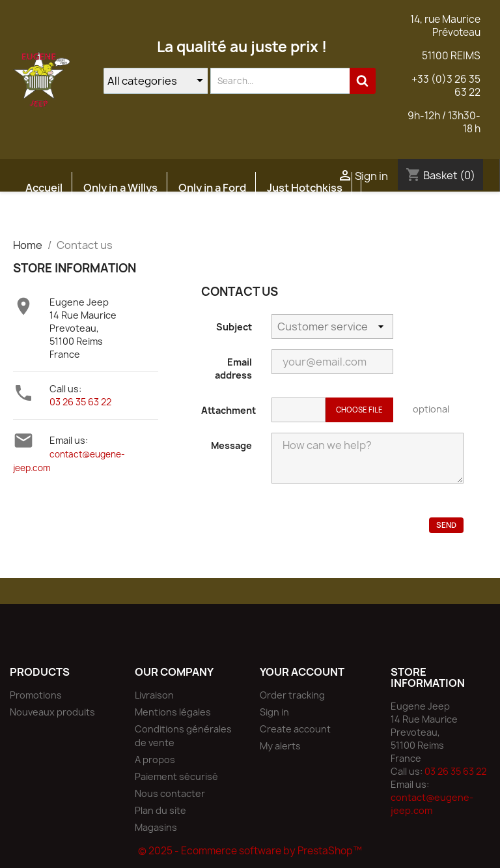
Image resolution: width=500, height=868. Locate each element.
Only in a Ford (212, 188)
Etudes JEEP (57, 219)
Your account (302, 672)
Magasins (156, 827)
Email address (233, 369)
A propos (155, 759)
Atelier (127, 219)
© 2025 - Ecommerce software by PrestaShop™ (250, 851)
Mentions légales (173, 712)
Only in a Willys (120, 188)
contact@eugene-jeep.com (432, 804)
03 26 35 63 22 (80, 402)
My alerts (280, 746)
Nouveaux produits (52, 712)
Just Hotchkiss (305, 188)
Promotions (36, 695)
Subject (234, 327)
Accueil (44, 188)
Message (231, 445)
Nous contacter (170, 793)
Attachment (229, 410)
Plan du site (160, 810)
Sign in (274, 712)
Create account (295, 729)
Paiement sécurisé (176, 776)
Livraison (154, 695)
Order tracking (292, 695)
